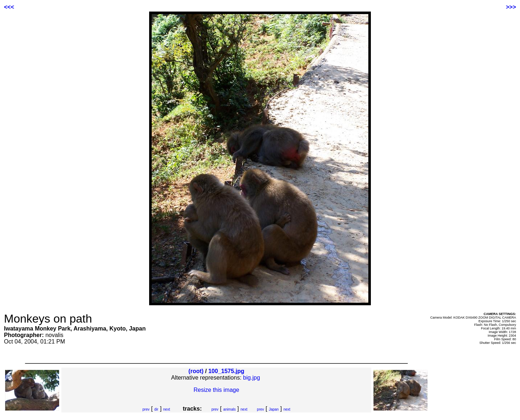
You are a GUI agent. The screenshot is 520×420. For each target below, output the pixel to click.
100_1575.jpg (226, 371)
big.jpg (252, 378)
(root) (196, 371)
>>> (511, 7)
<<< (9, 7)
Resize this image (216, 390)
